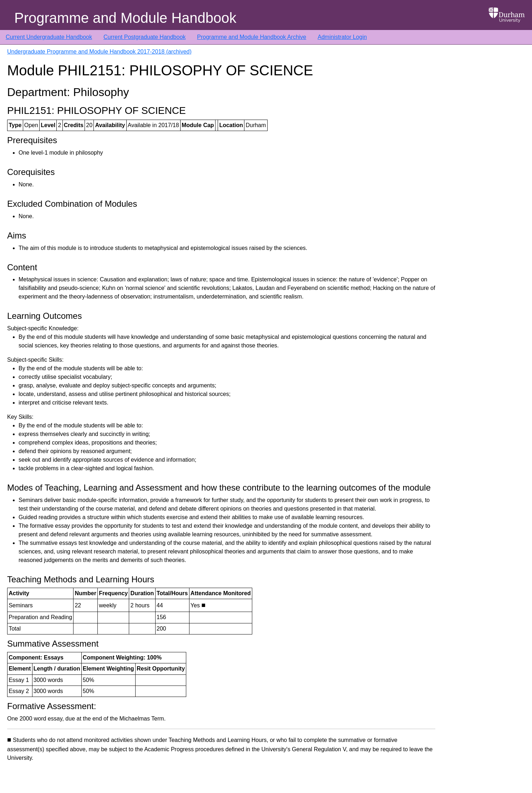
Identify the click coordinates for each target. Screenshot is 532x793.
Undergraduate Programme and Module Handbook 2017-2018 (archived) (99, 52)
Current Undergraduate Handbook (49, 37)
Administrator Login (342, 37)
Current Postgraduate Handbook (145, 37)
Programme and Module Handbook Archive (252, 37)
